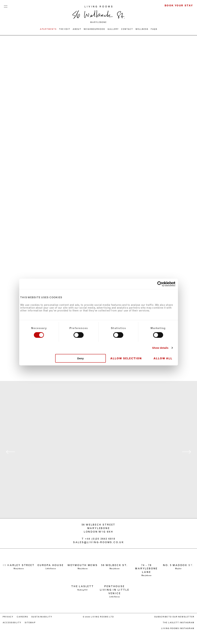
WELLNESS (142, 29)
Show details (160, 348)
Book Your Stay (179, 5)
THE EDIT (65, 29)
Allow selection (126, 358)
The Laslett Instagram (179, 623)
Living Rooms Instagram (178, 628)
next (186, 452)
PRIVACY (8, 617)
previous (11, 452)
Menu (6, 6)
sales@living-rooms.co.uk (98, 542)
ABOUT (77, 29)
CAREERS (22, 617)
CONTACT (127, 29)
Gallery (113, 29)
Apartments (48, 29)
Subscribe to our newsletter (174, 617)
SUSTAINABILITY (42, 617)
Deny (81, 358)
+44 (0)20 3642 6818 (100, 539)
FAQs (154, 29)
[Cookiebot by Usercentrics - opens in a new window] (160, 284)
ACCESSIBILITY (12, 623)
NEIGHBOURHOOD (94, 29)
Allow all (163, 358)
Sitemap (30, 623)
